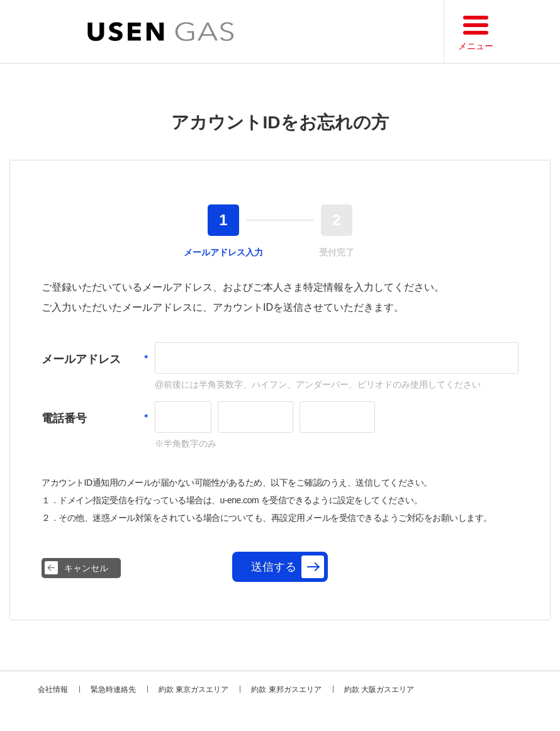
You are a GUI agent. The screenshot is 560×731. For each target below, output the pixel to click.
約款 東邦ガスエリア (286, 689)
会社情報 (53, 689)
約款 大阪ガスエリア (379, 689)
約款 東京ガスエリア (193, 689)
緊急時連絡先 (113, 689)
